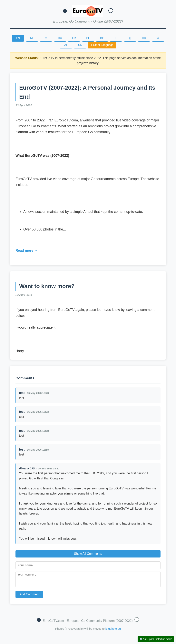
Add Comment (29, 597)
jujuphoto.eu (113, 631)
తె (158, 38)
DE (102, 38)
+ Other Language (102, 45)
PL (88, 38)
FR (74, 38)
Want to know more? (47, 286)
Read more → (27, 250)
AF (66, 45)
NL (32, 38)
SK (80, 45)
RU (60, 38)
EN (18, 38)
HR (144, 38)
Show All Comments (88, 554)
